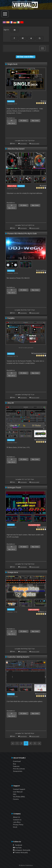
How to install (35, 143)
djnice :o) (43, 612)
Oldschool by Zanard (16, 149)
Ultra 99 (10, 403)
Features (16, 766)
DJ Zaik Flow (42, 270)
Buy (14, 764)
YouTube (17, 848)
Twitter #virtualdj (20, 852)
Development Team (40, 353)
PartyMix (11, 318)
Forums (16, 799)
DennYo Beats (42, 694)
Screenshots (18, 771)
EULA (15, 827)
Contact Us (17, 820)
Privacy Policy (18, 825)
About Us (17, 817)
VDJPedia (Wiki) (19, 797)
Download (17, 761)
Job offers (17, 822)
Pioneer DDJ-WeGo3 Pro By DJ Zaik (22, 234)
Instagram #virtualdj (22, 850)
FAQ (15, 794)
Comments (23, 143)
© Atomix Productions (26, 865)
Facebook (18, 845)
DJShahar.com (41, 440)
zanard (44, 186)
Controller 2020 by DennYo (18, 657)
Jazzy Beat (43, 527)
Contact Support (19, 789)
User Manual (18, 792)
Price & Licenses (19, 769)
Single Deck (12, 64)
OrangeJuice (13, 572)
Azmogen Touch (14, 488)
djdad (44, 101)
